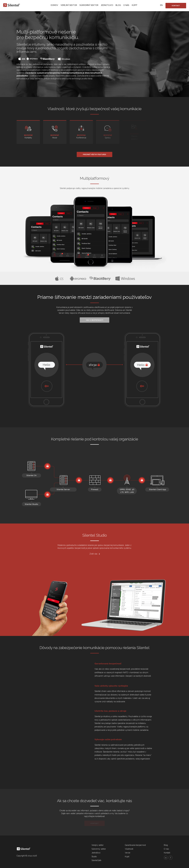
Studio (94, 857)
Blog (118, 5)
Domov (54, 5)
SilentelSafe (96, 860)
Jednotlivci (107, 5)
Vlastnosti (129, 849)
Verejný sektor (69, 5)
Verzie (128, 853)
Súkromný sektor (89, 5)
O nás (126, 5)
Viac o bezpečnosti (94, 320)
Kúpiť (135, 5)
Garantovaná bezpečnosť (135, 845)
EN (161, 5)
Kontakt (176, 6)
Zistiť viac (95, 554)
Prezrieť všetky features (94, 154)
